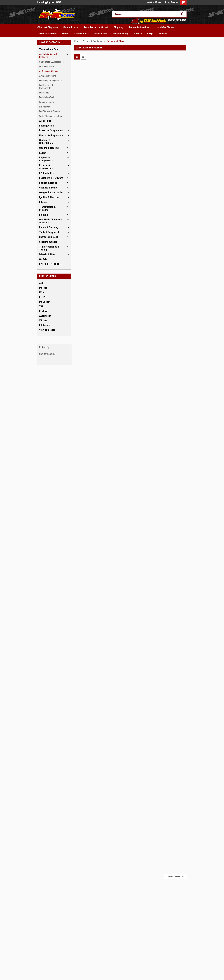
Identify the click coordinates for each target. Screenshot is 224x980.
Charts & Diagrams (48, 27)
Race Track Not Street (96, 27)
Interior (43, 202)
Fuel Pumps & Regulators (50, 81)
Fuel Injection (46, 126)
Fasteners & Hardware (51, 178)
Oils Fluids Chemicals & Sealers (50, 221)
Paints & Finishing (49, 227)
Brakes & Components (51, 130)
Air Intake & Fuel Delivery (48, 56)
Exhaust (43, 153)
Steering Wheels (48, 242)
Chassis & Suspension (51, 135)
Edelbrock (44, 325)
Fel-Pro (43, 297)
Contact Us (71, 27)
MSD (42, 292)
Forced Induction (47, 102)
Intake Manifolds (47, 67)
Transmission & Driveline (47, 208)
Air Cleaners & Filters (49, 71)
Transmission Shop (139, 27)
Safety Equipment (49, 237)
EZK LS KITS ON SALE (51, 264)
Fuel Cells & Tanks (47, 97)
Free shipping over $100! (49, 2)
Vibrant (43, 321)
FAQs (150, 34)
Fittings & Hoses (48, 183)
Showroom (81, 34)
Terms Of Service (47, 34)
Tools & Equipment (49, 232)
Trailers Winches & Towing (49, 248)
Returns (163, 34)
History (138, 34)
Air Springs (45, 121)
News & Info (101, 34)
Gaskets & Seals (48, 188)
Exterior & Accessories (46, 167)
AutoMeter (45, 316)
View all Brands (47, 330)
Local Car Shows (165, 27)
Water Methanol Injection (50, 116)
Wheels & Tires (47, 254)
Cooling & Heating (49, 148)
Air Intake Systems (48, 76)
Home (65, 34)
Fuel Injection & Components (46, 87)
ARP (41, 283)
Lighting (44, 215)
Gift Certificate (154, 2)
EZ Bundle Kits (47, 173)
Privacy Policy (121, 34)
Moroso (43, 288)
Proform (44, 311)
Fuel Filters (44, 93)
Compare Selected (175, 877)
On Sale (43, 259)
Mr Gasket (45, 302)
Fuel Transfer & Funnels (50, 111)
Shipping (118, 27)
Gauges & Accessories (51, 192)
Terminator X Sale (49, 49)
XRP (41, 306)
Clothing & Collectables (46, 142)
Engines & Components (46, 159)
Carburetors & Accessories (51, 62)
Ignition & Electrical (50, 197)
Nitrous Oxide (45, 107)
